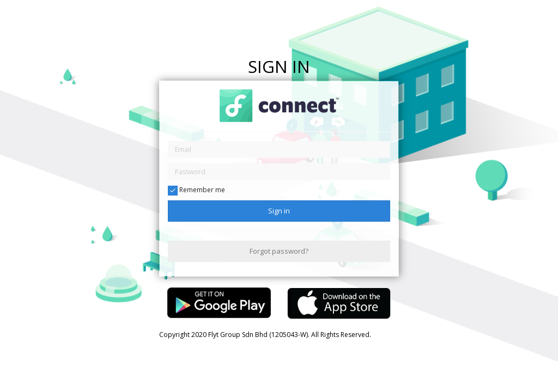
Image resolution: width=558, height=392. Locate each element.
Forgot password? (279, 251)
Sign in (279, 211)
